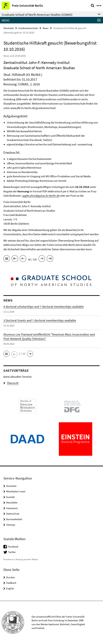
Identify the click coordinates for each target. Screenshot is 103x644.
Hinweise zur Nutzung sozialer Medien (21, 559)
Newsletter (12, 502)
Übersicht (11, 383)
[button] (6, 354)
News (46, 28)
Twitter (12, 552)
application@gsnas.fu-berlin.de (41, 196)
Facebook (13, 547)
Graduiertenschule (28, 28)
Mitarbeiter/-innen (16, 491)
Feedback (11, 583)
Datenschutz (13, 514)
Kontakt (10, 497)
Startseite (9, 28)
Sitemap (11, 525)
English (10, 588)
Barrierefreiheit (14, 519)
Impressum (12, 508)
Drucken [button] (10, 577)
